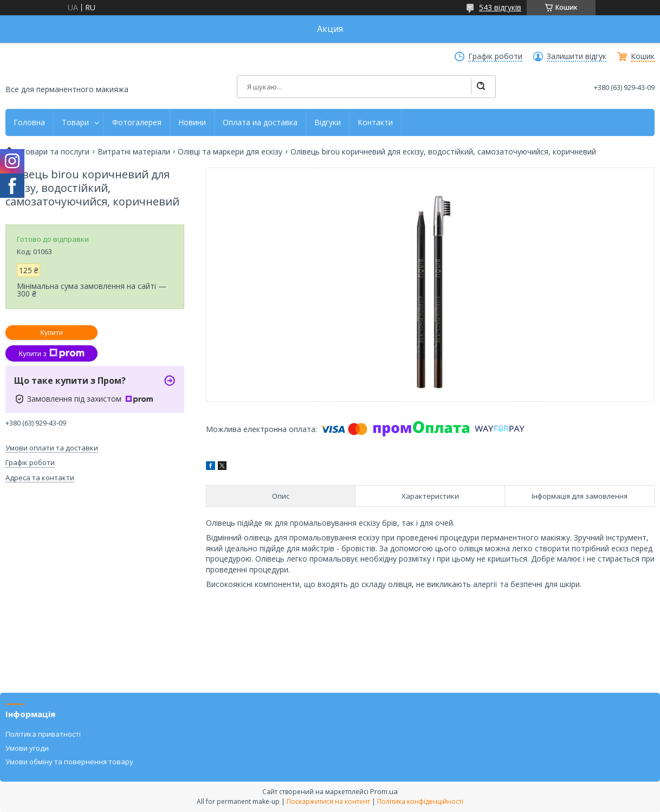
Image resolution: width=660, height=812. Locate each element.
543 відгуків (500, 7)
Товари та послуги (55, 152)
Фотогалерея (137, 123)
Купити (51, 333)
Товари (75, 123)
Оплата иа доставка (260, 123)
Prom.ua (384, 791)
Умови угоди (27, 748)
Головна (29, 123)
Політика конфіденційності (420, 801)
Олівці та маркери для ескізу (230, 152)
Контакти (375, 123)
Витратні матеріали (134, 152)
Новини (192, 123)
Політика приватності (43, 734)
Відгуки (328, 123)
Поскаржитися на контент (328, 801)
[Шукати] (481, 87)
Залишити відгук (577, 56)
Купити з (51, 353)
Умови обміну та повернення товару (69, 762)
